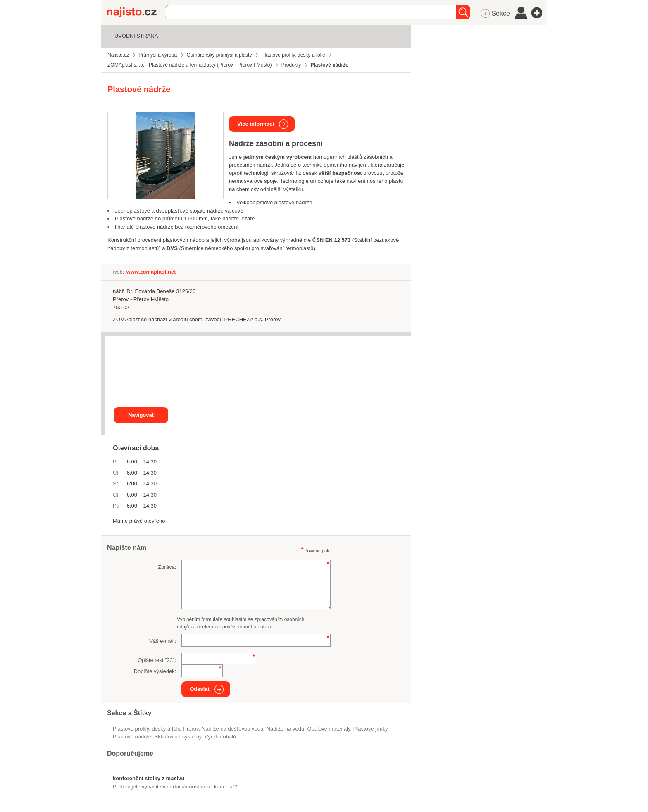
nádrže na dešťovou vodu (232, 729)
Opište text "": (157, 660)
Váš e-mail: (163, 641)
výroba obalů (220, 737)
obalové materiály (329, 729)
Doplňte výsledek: (155, 671)
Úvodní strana (136, 36)
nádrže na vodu (286, 729)
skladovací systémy (178, 737)
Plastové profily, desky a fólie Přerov (156, 729)
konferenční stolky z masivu (149, 778)
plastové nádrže (132, 737)
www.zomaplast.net (151, 272)
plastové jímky (370, 729)
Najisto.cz (136, 12)
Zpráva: (167, 567)
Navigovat (141, 415)
